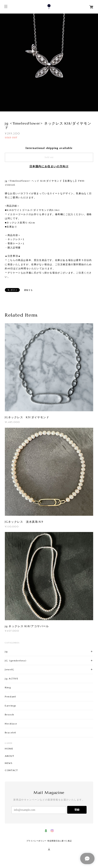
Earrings (11, 706)
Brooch (9, 714)
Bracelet (10, 732)
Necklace (11, 724)
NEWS (9, 763)
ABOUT (9, 756)
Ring (8, 687)
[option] (49, 62)
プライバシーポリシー (36, 841)
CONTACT (11, 770)
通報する (28, 290)
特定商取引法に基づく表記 (60, 841)
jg (6, 651)
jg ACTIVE (12, 679)
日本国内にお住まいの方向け (49, 166)
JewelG (10, 669)
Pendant (10, 697)
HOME (9, 749)
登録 (77, 810)
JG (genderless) (16, 661)
